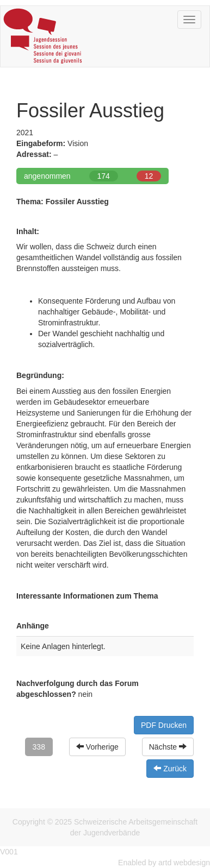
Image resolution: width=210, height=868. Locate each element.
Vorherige (97, 747)
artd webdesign (184, 863)
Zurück (170, 769)
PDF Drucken (164, 725)
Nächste (168, 747)
